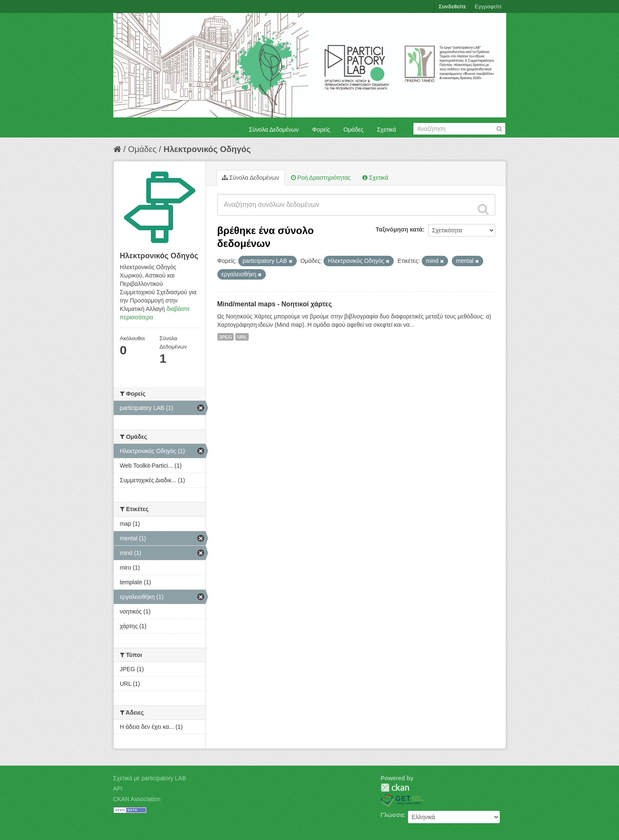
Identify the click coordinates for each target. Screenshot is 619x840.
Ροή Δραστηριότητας (321, 178)
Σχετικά (387, 130)
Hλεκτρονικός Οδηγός (207, 149)
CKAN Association (137, 799)
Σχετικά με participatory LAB (150, 778)
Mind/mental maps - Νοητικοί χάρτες (275, 304)
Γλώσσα (392, 815)
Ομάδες (354, 130)
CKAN (395, 788)
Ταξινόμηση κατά (399, 229)
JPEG (226, 337)
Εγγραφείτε (488, 6)
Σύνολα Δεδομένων (274, 130)
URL (242, 337)
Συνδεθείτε (452, 6)
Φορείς (321, 130)
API (118, 789)
